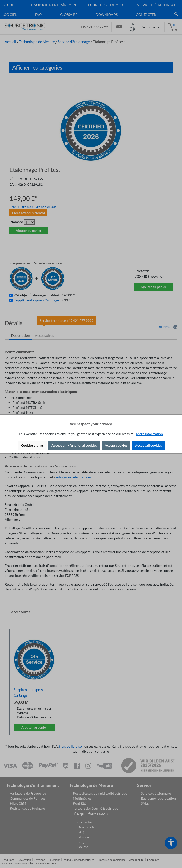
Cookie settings (32, 445)
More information (150, 434)
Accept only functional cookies (74, 445)
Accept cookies (116, 445)
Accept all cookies (148, 445)
